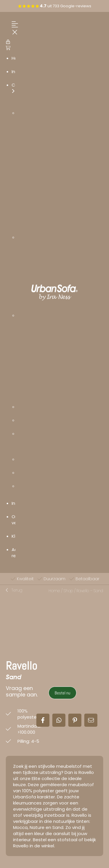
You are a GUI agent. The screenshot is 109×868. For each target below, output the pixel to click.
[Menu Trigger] (13, 29)
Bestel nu (62, 693)
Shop (68, 591)
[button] (14, 590)
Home (54, 591)
